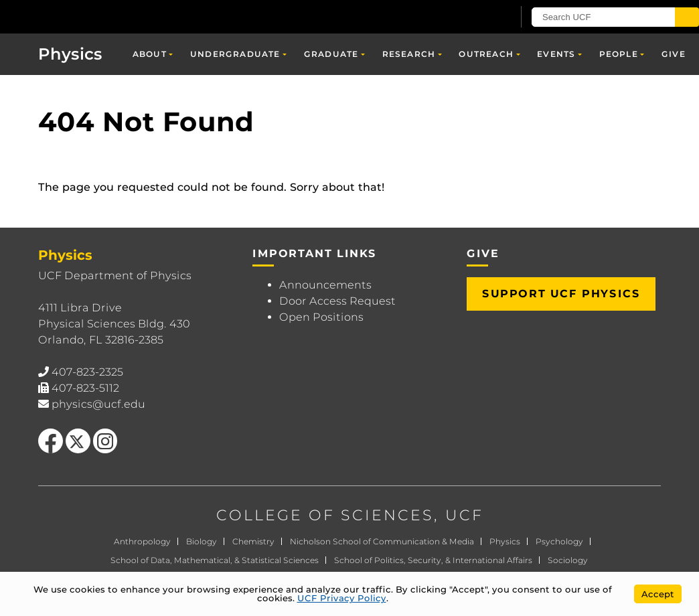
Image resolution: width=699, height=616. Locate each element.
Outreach (486, 54)
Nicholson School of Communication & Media (382, 541)
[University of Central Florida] (99, 16)
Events (556, 54)
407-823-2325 (87, 372)
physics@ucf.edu (98, 404)
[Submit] (687, 17)
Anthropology (142, 541)
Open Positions (321, 317)
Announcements (325, 285)
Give (674, 54)
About (150, 54)
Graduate (331, 54)
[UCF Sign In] (470, 17)
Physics (70, 54)
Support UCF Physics (561, 294)
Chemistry (253, 541)
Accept (658, 594)
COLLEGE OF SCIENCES (325, 515)
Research (409, 54)
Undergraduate (235, 54)
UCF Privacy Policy (342, 598)
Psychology (559, 541)
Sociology (568, 560)
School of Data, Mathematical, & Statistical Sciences (215, 560)
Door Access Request (337, 301)
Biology (202, 541)
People (619, 54)
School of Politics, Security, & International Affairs (433, 560)
